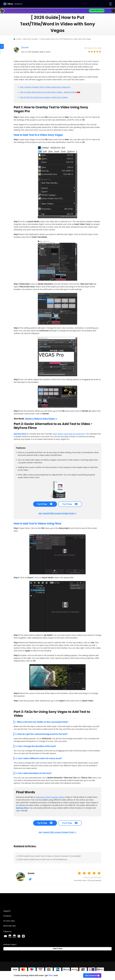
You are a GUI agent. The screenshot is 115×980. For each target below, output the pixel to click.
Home (19, 39)
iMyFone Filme (20, 434)
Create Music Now (97, 11)
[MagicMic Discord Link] (14, 936)
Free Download (92, 976)
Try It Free (42, 504)
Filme (10, 4)
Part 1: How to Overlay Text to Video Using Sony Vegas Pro (45, 87)
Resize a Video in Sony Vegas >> (41, 419)
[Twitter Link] (19, 936)
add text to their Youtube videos (50, 797)
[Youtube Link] (5, 936)
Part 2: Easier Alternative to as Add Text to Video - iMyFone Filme (48, 92)
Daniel (25, 47)
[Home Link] (15, 902)
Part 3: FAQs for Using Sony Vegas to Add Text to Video (44, 97)
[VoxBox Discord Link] (10, 936)
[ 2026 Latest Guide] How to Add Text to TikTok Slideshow (42, 859)
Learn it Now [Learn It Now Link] (57, 949)
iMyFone (19, 4)
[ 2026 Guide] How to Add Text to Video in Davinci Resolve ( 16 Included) (49, 856)
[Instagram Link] (23, 936)
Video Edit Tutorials (30, 39)
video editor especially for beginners (69, 434)
